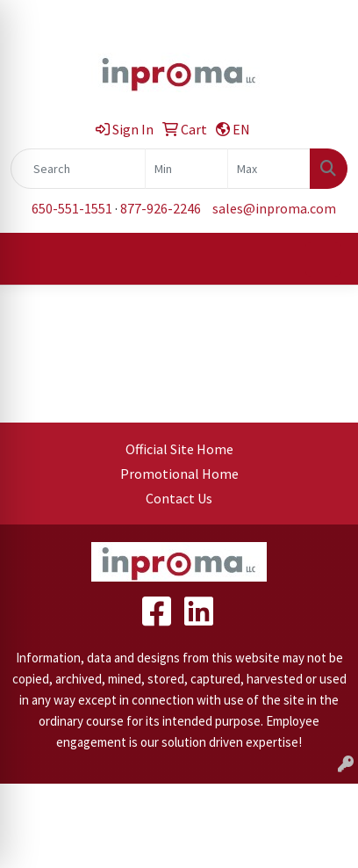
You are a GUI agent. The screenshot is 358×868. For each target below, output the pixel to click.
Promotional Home (179, 474)
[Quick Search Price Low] (186, 169)
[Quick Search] (78, 169)
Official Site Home (179, 449)
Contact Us (179, 498)
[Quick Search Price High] (269, 169)
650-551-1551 (72, 208)
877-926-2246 (161, 208)
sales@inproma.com (274, 208)
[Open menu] (323, 259)
